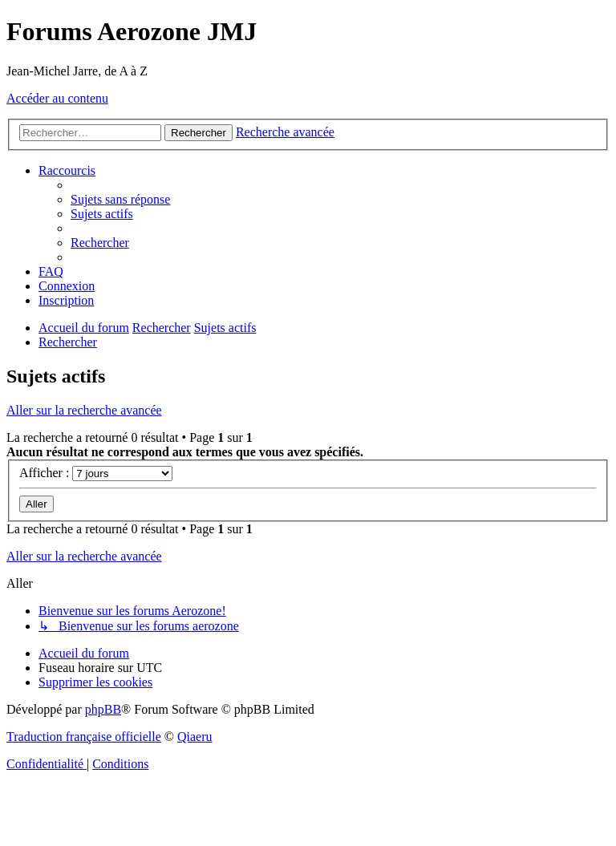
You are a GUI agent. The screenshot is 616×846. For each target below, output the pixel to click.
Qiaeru (195, 737)
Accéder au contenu (57, 98)
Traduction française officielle (84, 737)
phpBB (103, 709)
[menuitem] (120, 199)
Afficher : (96, 473)
